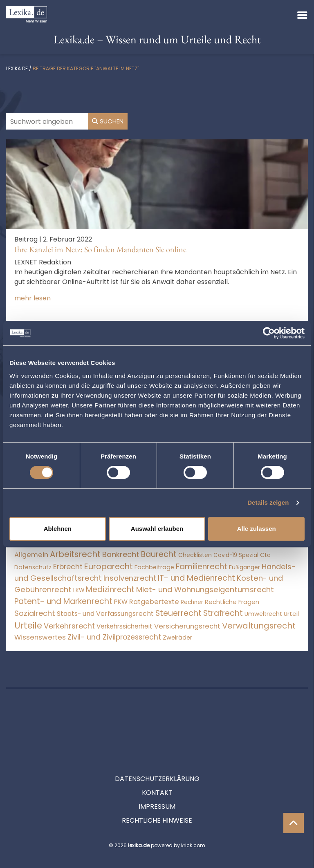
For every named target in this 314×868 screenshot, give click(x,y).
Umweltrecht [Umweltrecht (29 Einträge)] (263, 614)
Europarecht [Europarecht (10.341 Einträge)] (109, 567)
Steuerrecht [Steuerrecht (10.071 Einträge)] (178, 613)
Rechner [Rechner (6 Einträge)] (192, 602)
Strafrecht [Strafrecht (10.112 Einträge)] (223, 613)
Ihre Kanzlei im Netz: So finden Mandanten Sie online (100, 249)
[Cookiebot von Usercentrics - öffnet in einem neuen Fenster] (269, 333)
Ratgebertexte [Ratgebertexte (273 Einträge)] (154, 602)
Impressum (157, 770)
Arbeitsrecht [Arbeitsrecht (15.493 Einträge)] (75, 554)
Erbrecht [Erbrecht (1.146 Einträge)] (68, 567)
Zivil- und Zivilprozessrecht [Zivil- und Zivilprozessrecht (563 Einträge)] (114, 637)
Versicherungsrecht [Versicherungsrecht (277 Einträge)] (187, 626)
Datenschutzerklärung (157, 742)
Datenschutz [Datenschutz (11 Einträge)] (33, 567)
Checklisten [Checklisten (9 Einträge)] (195, 555)
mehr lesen (33, 298)
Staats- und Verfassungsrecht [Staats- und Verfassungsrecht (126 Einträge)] (105, 614)
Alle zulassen (257, 529)
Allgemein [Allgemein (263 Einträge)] (31, 555)
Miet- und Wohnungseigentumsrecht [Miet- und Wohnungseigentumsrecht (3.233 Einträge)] (205, 589)
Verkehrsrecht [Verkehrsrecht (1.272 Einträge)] (69, 626)
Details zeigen (268, 502)
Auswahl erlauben (157, 529)
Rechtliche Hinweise (157, 784)
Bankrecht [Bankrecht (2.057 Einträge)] (121, 554)
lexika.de (17, 68)
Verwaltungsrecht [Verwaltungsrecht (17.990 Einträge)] (259, 626)
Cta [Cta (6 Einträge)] (265, 555)
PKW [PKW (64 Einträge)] (121, 602)
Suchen (108, 121)
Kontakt (157, 756)
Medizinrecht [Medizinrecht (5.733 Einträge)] (110, 589)
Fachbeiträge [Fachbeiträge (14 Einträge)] (154, 567)
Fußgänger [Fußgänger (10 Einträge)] (244, 567)
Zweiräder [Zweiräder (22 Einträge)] (177, 638)
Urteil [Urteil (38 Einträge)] (291, 614)
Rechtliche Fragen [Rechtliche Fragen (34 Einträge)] (232, 602)
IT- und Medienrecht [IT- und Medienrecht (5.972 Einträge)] (196, 578)
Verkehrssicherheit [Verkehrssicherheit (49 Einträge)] (124, 626)
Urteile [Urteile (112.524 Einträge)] (28, 625)
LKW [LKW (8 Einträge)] (79, 590)
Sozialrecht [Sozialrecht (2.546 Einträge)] (35, 613)
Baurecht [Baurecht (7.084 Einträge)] (159, 554)
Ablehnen (58, 529)
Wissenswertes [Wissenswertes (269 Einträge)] (40, 637)
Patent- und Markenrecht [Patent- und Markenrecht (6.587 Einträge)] (63, 601)
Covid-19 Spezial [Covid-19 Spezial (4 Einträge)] (236, 555)
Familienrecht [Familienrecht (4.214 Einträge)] (202, 567)
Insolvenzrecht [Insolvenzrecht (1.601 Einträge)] (130, 578)
